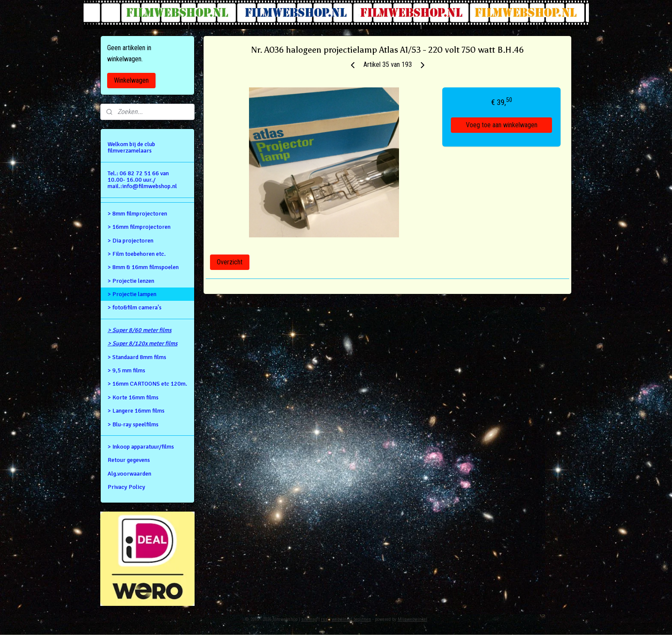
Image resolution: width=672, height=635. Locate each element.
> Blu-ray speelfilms (133, 424)
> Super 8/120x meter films (142, 343)
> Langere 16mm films (136, 411)
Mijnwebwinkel (412, 619)
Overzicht (230, 262)
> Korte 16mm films (133, 397)
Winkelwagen (131, 80)
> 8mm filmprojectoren (137, 214)
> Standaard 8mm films (137, 357)
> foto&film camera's (135, 307)
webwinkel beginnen (351, 619)
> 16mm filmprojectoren (139, 227)
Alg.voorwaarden (129, 474)
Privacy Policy (126, 487)
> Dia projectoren (130, 241)
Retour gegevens (129, 460)
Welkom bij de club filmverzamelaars (131, 147)
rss (324, 619)
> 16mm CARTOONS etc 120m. (147, 384)
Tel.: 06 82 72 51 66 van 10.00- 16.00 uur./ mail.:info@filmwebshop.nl (142, 180)
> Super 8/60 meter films (139, 330)
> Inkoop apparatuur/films (141, 447)
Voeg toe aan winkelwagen (502, 125)
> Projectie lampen (132, 294)
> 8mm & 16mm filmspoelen (143, 267)
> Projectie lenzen (131, 281)
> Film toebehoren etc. (137, 254)
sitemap (309, 619)
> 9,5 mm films (126, 370)
